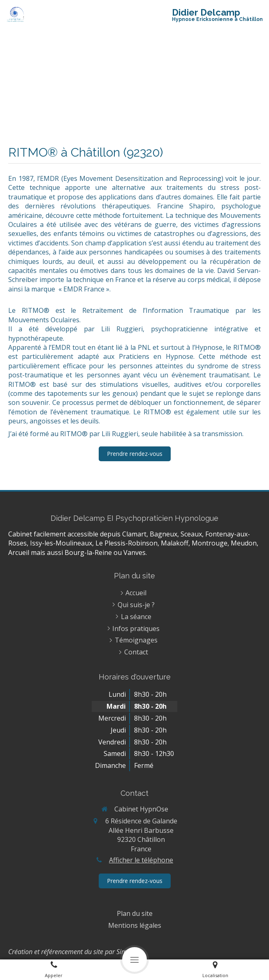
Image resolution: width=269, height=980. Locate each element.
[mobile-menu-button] (134, 959)
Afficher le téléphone (141, 860)
